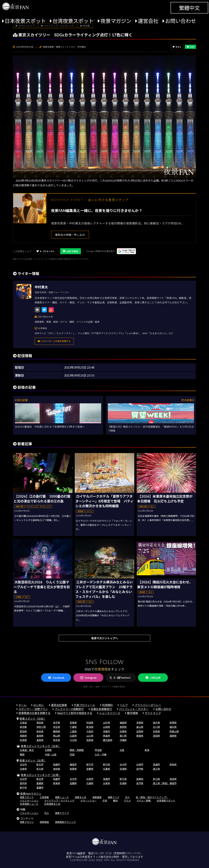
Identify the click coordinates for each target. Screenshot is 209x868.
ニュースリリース (110, 713)
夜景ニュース (62, 797)
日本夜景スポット (25, 21)
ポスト (177, 47)
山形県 (106, 723)
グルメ (127, 801)
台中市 (123, 765)
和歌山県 (174, 731)
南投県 (57, 769)
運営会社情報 (59, 705)
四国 (72, 755)
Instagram (88, 678)
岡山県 (57, 736)
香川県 (123, 736)
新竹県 (106, 765)
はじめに (39, 705)
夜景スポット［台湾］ (33, 761)
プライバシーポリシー (148, 705)
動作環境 (132, 713)
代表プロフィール (85, 705)
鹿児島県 (108, 740)
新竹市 (90, 765)
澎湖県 (123, 769)
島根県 (40, 736)
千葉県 (73, 727)
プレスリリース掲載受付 (69, 709)
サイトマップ (153, 713)
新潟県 (90, 727)
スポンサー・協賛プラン (33, 709)
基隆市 (73, 765)
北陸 (122, 750)
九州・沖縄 (101, 755)
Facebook (56, 678)
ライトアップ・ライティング (59, 801)
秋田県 (90, 723)
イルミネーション (29, 801)
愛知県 (23, 731)
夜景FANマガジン (31, 794)
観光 (115, 801)
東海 (147, 750)
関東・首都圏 (77, 750)
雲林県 (23, 783)
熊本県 (57, 740)
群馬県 (173, 723)
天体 (105, 801)
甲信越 (98, 750)
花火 (127, 797)
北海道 (23, 723)
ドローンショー (88, 801)
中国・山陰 (51, 755)
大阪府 (90, 731)
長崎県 (40, 740)
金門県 (140, 769)
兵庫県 (123, 731)
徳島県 (106, 736)
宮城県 (73, 723)
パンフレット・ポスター (134, 709)
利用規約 (107, 705)
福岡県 (173, 736)
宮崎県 (90, 740)
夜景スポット (27, 797)
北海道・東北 (27, 750)
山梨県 (106, 727)
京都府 (106, 731)
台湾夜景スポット (73, 21)
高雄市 (156, 765)
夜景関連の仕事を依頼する (34, 713)
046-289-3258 (102, 853)
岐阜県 (40, 731)
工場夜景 (44, 797)
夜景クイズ (113, 797)
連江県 (156, 769)
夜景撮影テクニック (65, 822)
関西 (22, 755)
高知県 (156, 736)
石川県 (156, 727)
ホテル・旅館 (144, 801)
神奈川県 (41, 727)
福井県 (173, 727)
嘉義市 (40, 788)
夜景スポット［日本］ (33, 719)
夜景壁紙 (44, 822)
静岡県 (57, 731)
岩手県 (57, 723)
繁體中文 (189, 8)
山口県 (90, 736)
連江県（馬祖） (161, 783)
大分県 (73, 740)
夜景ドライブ (62, 813)
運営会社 (148, 21)
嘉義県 (40, 783)
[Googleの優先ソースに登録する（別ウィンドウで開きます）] (126, 251)
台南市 (140, 765)
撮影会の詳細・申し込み (70, 235)
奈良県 (156, 731)
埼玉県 (57, 727)
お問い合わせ (181, 21)
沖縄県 (123, 740)
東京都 (23, 727)
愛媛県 (140, 736)
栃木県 (156, 723)
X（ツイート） (46, 251)
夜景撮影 (97, 797)
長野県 (123, 727)
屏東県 (173, 765)
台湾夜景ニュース (29, 804)
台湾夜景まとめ (52, 804)
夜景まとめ (81, 797)
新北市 (40, 765)
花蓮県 (106, 769)
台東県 (23, 769)
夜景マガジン (116, 21)
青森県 (40, 723)
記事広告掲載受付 (101, 709)
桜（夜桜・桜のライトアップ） (152, 797)
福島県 (123, 723)
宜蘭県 (90, 769)
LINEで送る (71, 251)
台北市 (23, 765)
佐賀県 (23, 740)
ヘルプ (124, 705)
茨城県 (140, 723)
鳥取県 (23, 736)
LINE (190, 47)
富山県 (140, 727)
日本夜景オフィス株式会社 (95, 857)
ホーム (22, 705)
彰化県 (40, 769)
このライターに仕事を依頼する (54, 341)
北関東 (48, 750)
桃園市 (57, 765)
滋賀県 (140, 731)
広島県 (73, 736)
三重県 (73, 731)
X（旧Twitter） (121, 678)
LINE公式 (153, 678)
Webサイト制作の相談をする (75, 713)
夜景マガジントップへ (104, 638)
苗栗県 (73, 769)
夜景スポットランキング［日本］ (41, 746)
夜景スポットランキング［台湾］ (41, 775)
